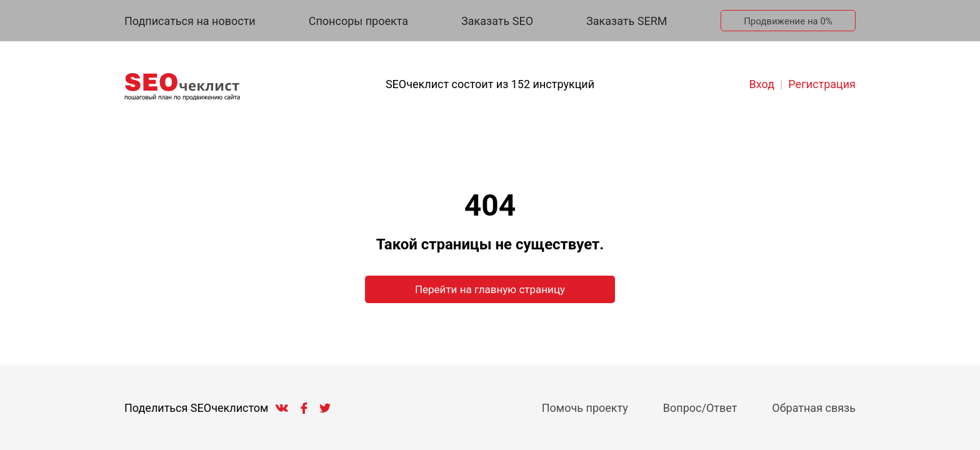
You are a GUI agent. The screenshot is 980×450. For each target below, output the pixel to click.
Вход (762, 84)
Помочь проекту (585, 408)
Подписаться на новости (190, 21)
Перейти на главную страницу (490, 289)
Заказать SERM (627, 21)
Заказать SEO (497, 21)
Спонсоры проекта (358, 21)
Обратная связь (814, 408)
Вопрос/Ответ (700, 408)
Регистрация (822, 84)
